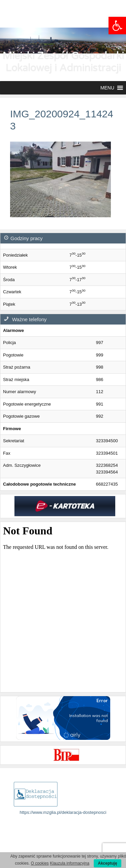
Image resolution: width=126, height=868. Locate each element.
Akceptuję (107, 863)
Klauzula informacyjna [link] (69, 863)
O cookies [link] (40, 863)
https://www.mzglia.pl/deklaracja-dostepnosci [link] (63, 812)
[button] (107, 88)
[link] (117, 26)
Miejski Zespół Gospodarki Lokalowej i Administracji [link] (63, 62)
